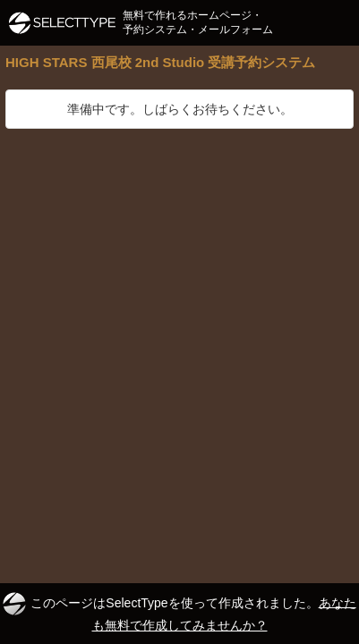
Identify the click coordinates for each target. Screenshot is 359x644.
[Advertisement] (179, 317)
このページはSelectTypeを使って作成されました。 (179, 612)
